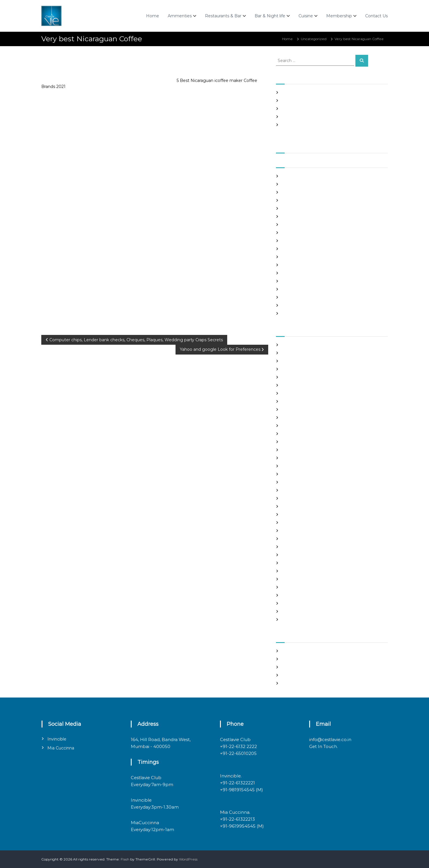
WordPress (188, 859)
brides (287, 377)
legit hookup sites (297, 498)
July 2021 (290, 192)
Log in (287, 659)
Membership (339, 16)
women (289, 619)
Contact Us (376, 16)
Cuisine (306, 16)
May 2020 (290, 305)
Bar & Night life (270, 16)
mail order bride (296, 514)
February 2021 (294, 233)
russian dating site (297, 579)
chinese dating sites (299, 401)
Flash (125, 859)
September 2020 (297, 273)
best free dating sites (300, 353)
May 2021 (290, 208)
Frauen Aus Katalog (299, 458)
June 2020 (291, 297)
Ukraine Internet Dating (303, 603)
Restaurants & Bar (223, 16)
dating (287, 418)
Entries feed (292, 667)
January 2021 (293, 241)
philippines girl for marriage (306, 563)
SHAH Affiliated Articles (302, 92)
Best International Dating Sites (308, 361)
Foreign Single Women (302, 450)
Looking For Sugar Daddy (303, 506)
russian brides (293, 571)
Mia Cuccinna (61, 748)
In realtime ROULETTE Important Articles (317, 109)
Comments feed (296, 675)
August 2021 (292, 184)
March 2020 (292, 313)
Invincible (57, 739)
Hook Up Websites (297, 466)
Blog (286, 369)
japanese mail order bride (304, 482)
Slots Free (290, 117)
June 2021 (290, 200)
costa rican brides (296, 409)
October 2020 (294, 265)
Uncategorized (314, 39)
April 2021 (290, 216)
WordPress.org (294, 683)
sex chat (289, 587)
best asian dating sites (301, 345)
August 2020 (293, 281)
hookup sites (292, 474)
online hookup (294, 555)
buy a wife (291, 385)
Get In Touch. (323, 746)
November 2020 (296, 257)
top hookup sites (296, 595)
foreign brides (294, 434)
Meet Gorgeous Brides (301, 539)
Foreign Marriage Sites (301, 442)
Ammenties (180, 16)
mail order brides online (302, 523)
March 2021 (291, 225)
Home (153, 16)
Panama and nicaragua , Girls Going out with (320, 101)
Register (289, 651)
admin (81, 63)
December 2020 (296, 249)
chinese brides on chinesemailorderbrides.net (321, 393)
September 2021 (296, 176)
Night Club (291, 547)
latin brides (291, 490)
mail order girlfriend (299, 531)
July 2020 (290, 289)
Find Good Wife (295, 426)
